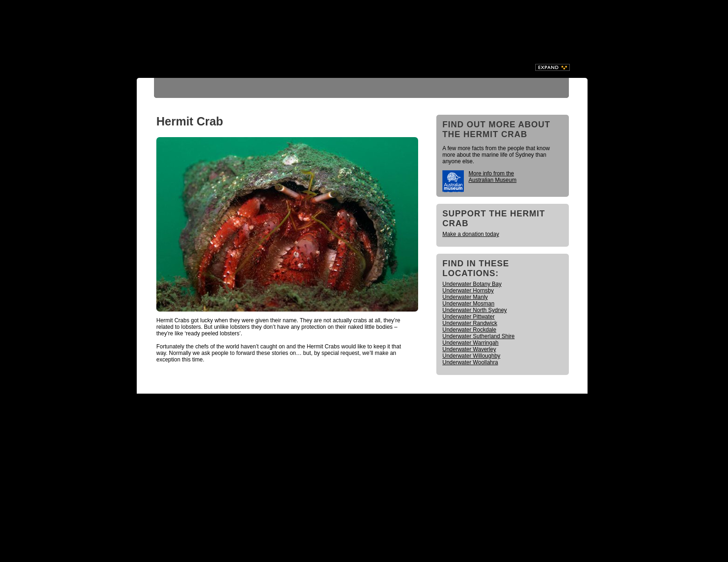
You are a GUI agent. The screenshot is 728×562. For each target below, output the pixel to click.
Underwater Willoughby (471, 356)
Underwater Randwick (470, 323)
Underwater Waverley (469, 349)
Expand (553, 67)
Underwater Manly (465, 297)
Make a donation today (471, 234)
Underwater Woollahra (470, 362)
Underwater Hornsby (468, 291)
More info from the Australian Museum (493, 177)
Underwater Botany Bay (472, 284)
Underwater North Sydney (475, 310)
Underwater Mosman (468, 304)
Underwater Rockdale (469, 330)
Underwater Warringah (470, 343)
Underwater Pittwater (469, 317)
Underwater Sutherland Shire (479, 336)
